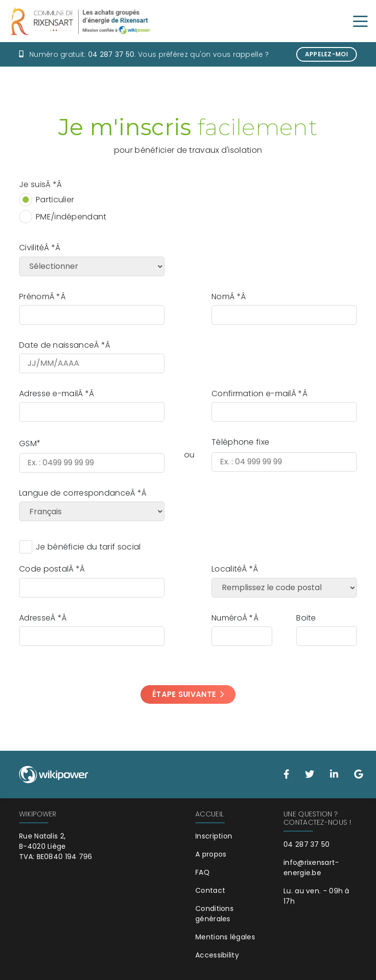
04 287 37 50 (111, 54)
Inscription (214, 836)
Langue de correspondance (75, 493)
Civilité (32, 248)
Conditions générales (214, 914)
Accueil (210, 814)
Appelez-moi (327, 54)
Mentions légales (225, 937)
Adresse (35, 618)
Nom (221, 297)
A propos (211, 854)
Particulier (55, 200)
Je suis (32, 184)
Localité (227, 569)
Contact (210, 890)
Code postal (44, 569)
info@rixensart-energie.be (311, 868)
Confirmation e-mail (251, 394)
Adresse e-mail (48, 394)
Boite (306, 618)
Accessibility (217, 955)
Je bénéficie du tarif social (88, 547)
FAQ (202, 872)
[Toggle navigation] (360, 21)
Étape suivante (188, 694)
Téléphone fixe (240, 442)
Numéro (227, 618)
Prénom (34, 297)
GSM (28, 443)
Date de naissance (57, 345)
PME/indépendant (71, 217)
